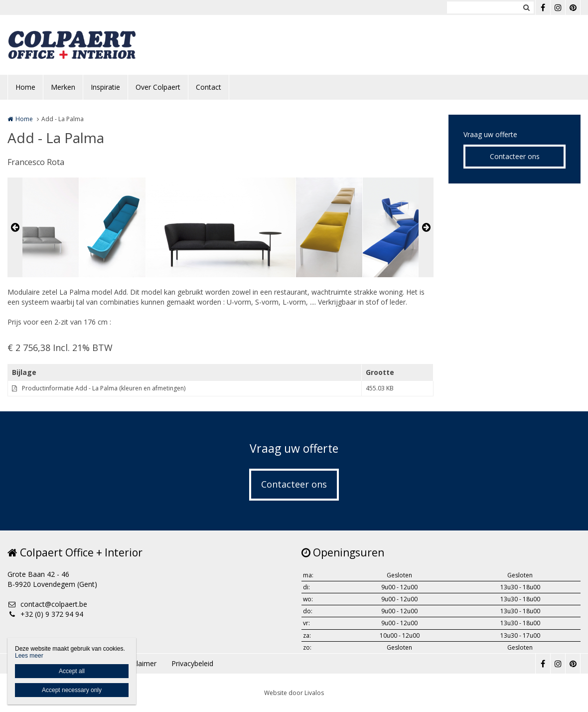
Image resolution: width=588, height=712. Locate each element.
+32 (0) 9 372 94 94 (45, 614)
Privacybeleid (192, 663)
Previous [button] (15, 227)
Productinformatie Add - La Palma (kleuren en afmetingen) (104, 388)
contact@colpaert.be (47, 604)
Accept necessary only (72, 690)
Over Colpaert (158, 87)
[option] (221, 227)
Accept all (72, 671)
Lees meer (29, 656)
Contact (209, 87)
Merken (63, 87)
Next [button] (426, 227)
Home (25, 87)
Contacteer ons (515, 156)
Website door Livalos (294, 693)
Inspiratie (105, 87)
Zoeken (526, 7)
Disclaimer (140, 663)
